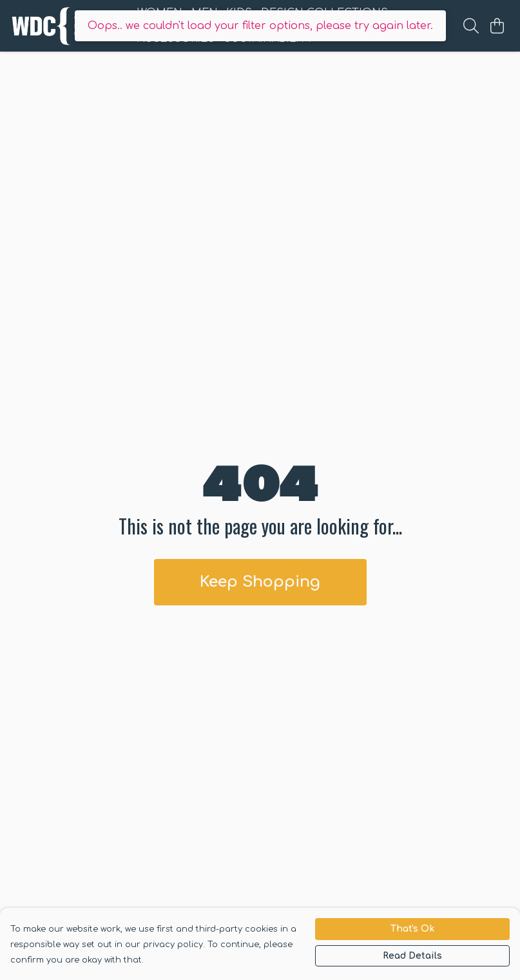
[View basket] (497, 26)
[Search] (471, 26)
